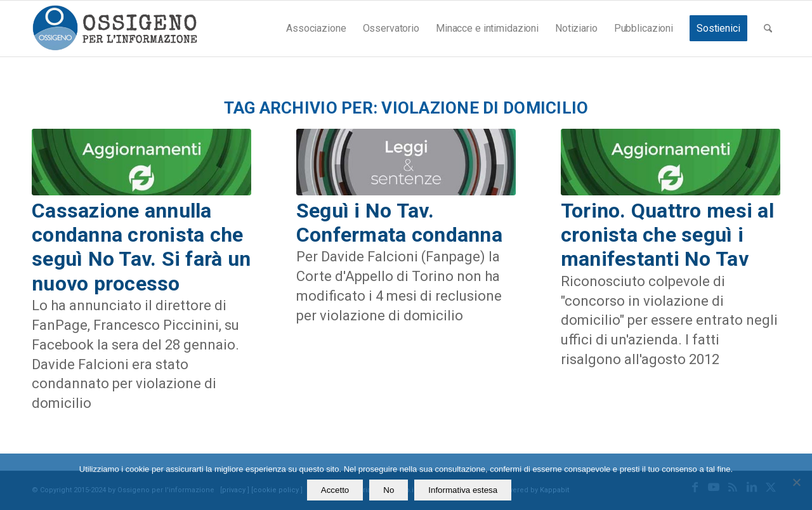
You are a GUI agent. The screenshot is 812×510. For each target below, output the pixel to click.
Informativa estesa (463, 490)
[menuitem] (316, 29)
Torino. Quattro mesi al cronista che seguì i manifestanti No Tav (667, 235)
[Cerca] (768, 29)
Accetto (335, 490)
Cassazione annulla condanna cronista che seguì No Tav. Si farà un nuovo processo (141, 247)
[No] (796, 482)
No (389, 490)
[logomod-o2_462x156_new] (115, 29)
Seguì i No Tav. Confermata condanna (399, 223)
